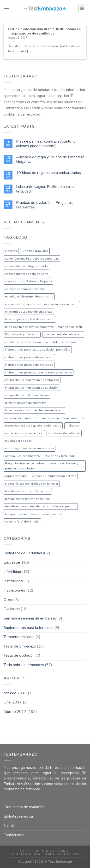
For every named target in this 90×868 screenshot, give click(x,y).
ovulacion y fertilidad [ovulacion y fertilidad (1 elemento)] (59, 456)
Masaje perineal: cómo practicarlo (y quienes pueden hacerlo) (46, 144)
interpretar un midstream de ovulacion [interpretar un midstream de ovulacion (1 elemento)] (32, 388)
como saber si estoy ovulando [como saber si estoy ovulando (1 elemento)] (26, 266)
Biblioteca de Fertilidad (23, 553)
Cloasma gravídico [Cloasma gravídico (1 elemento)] (35, 251)
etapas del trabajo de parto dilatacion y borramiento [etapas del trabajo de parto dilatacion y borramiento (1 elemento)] (42, 304)
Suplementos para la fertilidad (29, 628)
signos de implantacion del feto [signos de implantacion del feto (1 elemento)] (54, 476)
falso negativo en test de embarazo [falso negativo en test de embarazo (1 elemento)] (30, 319)
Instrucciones (14, 590)
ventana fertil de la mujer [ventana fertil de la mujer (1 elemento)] (22, 522)
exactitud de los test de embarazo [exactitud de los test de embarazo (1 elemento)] (29, 312)
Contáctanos (14, 835)
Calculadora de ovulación (24, 807)
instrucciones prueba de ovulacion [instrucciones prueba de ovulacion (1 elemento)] (29, 365)
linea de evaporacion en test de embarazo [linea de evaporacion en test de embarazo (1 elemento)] (34, 410)
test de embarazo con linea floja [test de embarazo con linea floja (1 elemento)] (27, 499)
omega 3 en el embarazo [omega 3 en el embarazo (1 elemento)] (22, 456)
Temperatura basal (19, 637)
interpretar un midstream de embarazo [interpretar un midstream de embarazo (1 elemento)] (32, 380)
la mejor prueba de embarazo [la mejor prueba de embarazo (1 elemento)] (26, 403)
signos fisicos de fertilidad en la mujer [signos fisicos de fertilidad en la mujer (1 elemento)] (32, 484)
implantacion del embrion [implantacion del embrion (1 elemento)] (23, 342)
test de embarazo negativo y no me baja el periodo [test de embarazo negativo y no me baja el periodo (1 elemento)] (41, 506)
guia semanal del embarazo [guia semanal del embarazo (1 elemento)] (63, 334)
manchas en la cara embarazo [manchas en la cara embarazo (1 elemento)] (63, 418)
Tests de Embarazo (20, 646)
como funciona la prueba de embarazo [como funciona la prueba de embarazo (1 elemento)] (32, 259)
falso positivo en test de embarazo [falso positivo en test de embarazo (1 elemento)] (29, 327)
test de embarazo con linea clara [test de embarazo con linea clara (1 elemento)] (28, 491)
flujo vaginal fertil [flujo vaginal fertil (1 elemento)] (71, 327)
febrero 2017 (15, 712)
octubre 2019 (15, 693)
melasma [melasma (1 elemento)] (72, 426)
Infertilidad (12, 572)
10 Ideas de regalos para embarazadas (48, 173)
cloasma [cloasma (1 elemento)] (11, 251)
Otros (8, 600)
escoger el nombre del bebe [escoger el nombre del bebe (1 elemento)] (25, 289)
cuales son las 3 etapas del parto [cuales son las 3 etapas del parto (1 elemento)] (28, 281)
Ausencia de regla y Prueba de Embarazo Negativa (50, 159)
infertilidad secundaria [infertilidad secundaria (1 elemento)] (61, 342)
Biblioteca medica (18, 816)
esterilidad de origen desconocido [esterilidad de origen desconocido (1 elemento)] (29, 296)
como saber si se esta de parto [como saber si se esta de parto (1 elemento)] (27, 274)
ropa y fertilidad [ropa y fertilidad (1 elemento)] (16, 476)
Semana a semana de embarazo (30, 618)
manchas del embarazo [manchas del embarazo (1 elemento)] (21, 418)
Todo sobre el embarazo (24, 665)
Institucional (13, 581)
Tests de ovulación (19, 655)
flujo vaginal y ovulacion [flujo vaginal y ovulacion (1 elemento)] (22, 334)
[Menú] (6, 8)
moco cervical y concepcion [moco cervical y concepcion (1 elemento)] (24, 433)
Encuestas (12, 562)
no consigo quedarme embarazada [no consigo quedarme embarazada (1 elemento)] (30, 448)
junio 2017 (13, 702)
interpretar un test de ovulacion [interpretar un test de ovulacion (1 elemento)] (27, 395)
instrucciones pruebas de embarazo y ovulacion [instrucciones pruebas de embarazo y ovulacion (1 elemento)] (39, 372)
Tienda (9, 826)
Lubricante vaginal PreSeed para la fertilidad (45, 189)
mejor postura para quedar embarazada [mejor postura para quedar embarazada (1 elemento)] (33, 426)
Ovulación (12, 609)
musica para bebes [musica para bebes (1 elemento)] (18, 441)
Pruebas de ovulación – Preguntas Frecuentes (44, 205)
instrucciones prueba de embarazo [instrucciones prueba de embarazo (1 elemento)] (29, 357)
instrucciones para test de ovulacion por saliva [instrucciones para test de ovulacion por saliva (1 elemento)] (38, 350)
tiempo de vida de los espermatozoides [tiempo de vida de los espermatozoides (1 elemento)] (33, 514)
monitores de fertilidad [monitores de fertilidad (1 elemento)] (64, 433)
